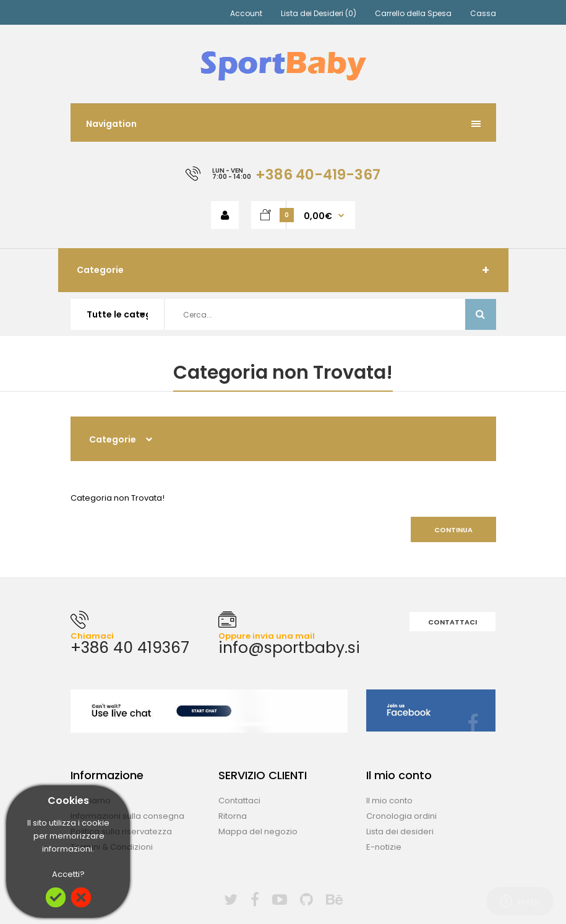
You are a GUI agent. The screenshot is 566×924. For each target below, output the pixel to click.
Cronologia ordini (401, 816)
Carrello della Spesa (413, 13)
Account (246, 13)
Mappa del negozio (258, 831)
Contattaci (452, 622)
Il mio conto (389, 801)
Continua (453, 530)
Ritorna (233, 816)
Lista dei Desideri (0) (319, 13)
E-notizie (384, 847)
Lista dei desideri (400, 831)
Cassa (483, 13)
